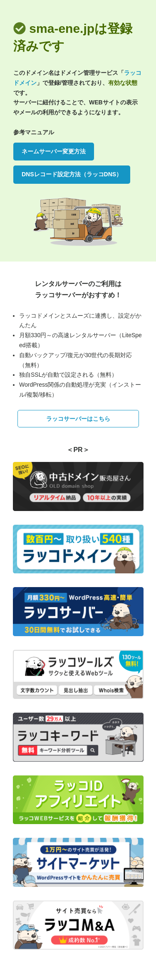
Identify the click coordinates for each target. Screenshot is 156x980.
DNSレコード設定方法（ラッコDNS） (72, 174)
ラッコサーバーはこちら (78, 419)
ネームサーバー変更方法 (54, 151)
